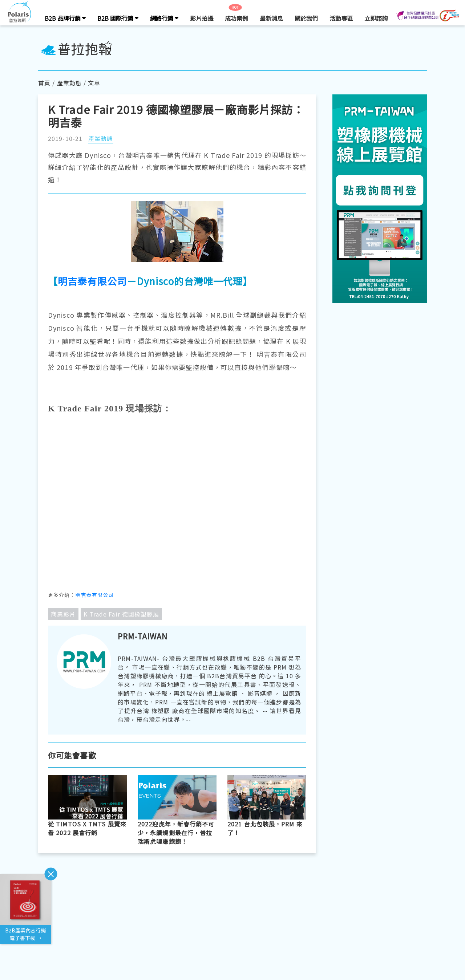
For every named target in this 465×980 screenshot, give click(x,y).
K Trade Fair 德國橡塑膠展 (122, 614)
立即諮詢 (376, 18)
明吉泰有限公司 (92, 281)
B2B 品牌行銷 (65, 18)
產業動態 (69, 83)
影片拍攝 (202, 18)
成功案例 (236, 18)
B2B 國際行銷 (118, 18)
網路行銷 (164, 18)
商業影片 (63, 614)
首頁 (44, 83)
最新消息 (271, 18)
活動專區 (341, 18)
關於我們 (306, 18)
